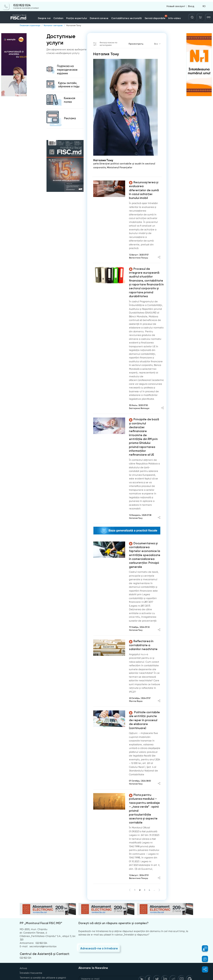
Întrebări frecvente (31, 941)
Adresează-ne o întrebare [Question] (98, 917)
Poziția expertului (79, 17)
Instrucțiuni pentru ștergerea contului (41, 954)
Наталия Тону (69, 25)
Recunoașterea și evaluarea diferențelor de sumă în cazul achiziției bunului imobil (144, 188)
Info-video (171, 17)
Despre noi (48, 17)
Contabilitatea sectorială (125, 17)
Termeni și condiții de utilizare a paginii (43, 945)
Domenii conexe (100, 17)
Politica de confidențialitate (36, 950)
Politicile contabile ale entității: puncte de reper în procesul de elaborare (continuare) (144, 697)
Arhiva (23, 936)
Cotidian (62, 17)
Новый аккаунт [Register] (178, 5)
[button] (203, 948)
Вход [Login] (192, 5)
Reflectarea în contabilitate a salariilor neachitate (142, 624)
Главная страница (29, 25)
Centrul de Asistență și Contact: (44, 922)
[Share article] (159, 252)
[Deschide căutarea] (193, 16)
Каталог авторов (50, 25)
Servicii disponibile (153, 16)
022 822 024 (22, 4)
